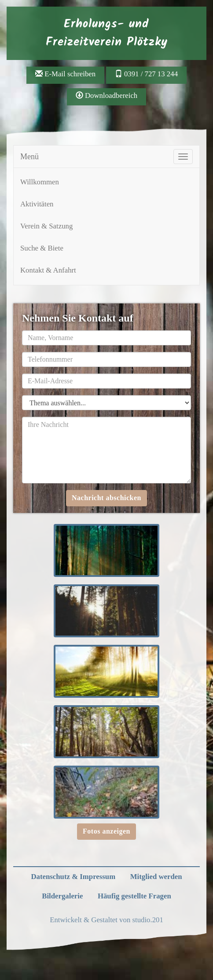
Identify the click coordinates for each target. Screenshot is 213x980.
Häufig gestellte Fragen (134, 896)
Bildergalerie (62, 896)
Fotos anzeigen (106, 831)
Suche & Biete (42, 248)
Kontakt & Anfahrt (48, 270)
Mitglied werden (156, 877)
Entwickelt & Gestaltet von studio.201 (106, 920)
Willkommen (40, 182)
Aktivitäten (37, 204)
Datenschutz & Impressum (73, 877)
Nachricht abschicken (106, 498)
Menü (29, 157)
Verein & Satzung (46, 226)
